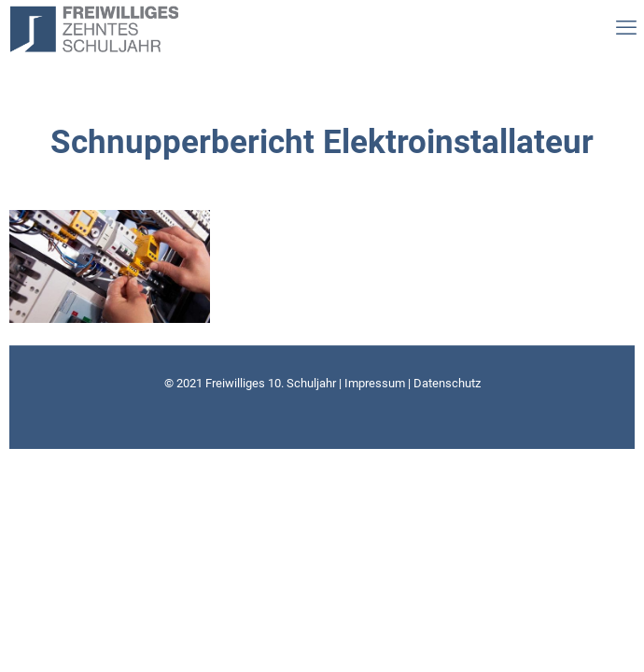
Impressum (375, 383)
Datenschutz (447, 383)
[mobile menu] (621, 28)
